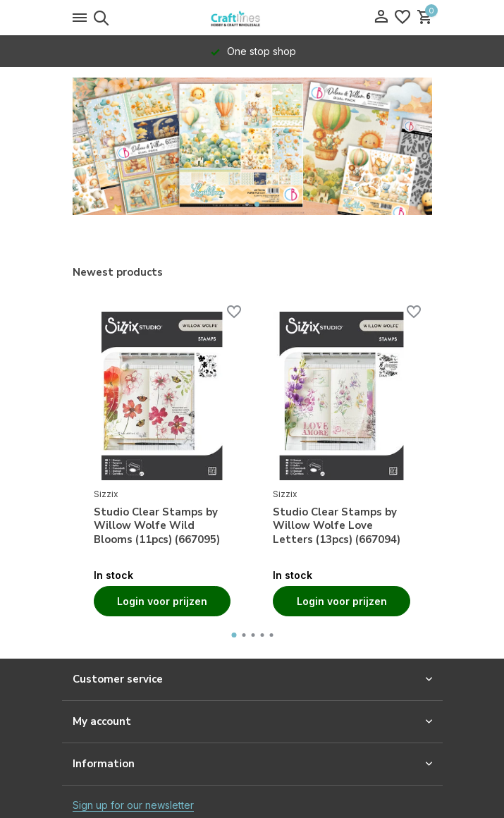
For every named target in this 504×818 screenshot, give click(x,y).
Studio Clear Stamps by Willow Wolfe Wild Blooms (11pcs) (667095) (157, 526)
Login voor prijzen (162, 601)
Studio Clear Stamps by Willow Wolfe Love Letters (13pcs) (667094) (337, 526)
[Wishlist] (402, 18)
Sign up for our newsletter (133, 805)
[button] (247, 204)
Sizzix (106, 494)
